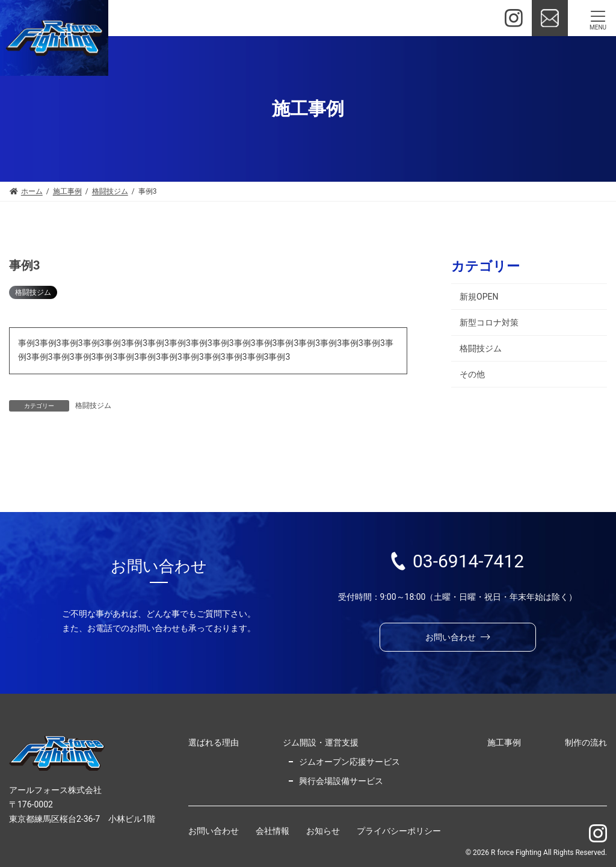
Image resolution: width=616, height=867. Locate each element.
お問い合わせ (214, 832)
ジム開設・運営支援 (321, 742)
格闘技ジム (33, 292)
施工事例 (504, 742)
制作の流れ (586, 742)
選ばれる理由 (214, 742)
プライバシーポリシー (399, 832)
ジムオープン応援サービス (350, 762)
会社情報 (273, 832)
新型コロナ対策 (489, 322)
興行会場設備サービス (341, 781)
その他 (472, 374)
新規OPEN (479, 297)
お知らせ (323, 832)
